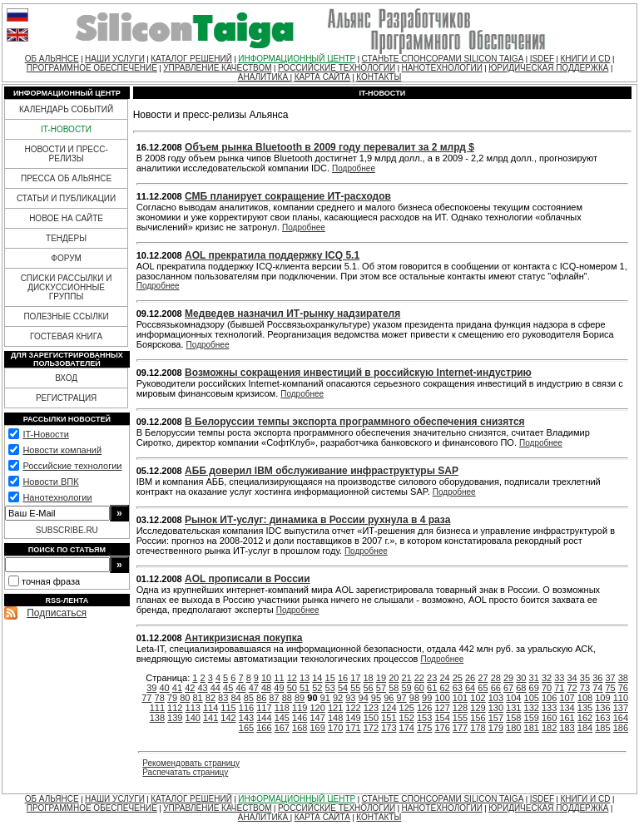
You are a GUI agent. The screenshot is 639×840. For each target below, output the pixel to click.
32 (547, 678)
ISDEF (542, 59)
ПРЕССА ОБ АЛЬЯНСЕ (66, 178)
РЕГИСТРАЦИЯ (66, 398)
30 (521, 678)
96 (389, 698)
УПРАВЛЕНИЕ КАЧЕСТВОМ (217, 68)
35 (585, 678)
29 (508, 678)
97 (401, 698)
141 (211, 718)
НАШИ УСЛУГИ (115, 59)
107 (567, 698)
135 (585, 708)
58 (394, 688)
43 (202, 688)
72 (572, 688)
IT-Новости (45, 434)
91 (325, 698)
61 (432, 688)
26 (470, 678)
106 (549, 698)
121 (335, 708)
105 (532, 698)
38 (623, 678)
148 (335, 718)
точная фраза (51, 581)
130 (496, 708)
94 (364, 698)
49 (279, 688)
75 (610, 688)
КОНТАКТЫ (379, 77)
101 (460, 698)
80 (185, 698)
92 (338, 698)
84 (235, 698)
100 (442, 698)
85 (249, 698)
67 (508, 688)
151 (389, 718)
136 (602, 708)
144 (264, 718)
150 (371, 718)
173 (389, 728)
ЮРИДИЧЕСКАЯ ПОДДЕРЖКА (548, 68)
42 (190, 688)
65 (483, 688)
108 (585, 698)
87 (274, 698)
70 (547, 688)
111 (157, 708)
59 (406, 688)
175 (424, 728)
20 (394, 678)
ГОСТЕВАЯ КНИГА (66, 336)
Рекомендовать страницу (191, 763)
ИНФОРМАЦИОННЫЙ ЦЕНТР (297, 59)
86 (261, 698)
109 (602, 698)
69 (534, 688)
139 (175, 718)
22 (419, 678)
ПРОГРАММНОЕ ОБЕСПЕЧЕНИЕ (92, 68)
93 (350, 698)
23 (432, 678)
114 (211, 708)
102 (478, 698)
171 (353, 728)
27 (483, 678)
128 (460, 708)
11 (279, 678)
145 (282, 718)
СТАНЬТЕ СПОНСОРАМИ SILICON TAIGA (443, 59)
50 (292, 688)
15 (330, 678)
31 (534, 678)
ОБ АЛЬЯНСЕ (52, 59)
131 (513, 708)
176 (442, 728)
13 (305, 678)
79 (172, 698)
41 (177, 688)
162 (585, 718)
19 (381, 678)
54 (343, 688)
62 (444, 688)
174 (407, 728)
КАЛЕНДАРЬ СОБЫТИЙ (66, 109)
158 (513, 718)
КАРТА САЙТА (322, 77)
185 (602, 728)
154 (442, 718)
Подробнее (354, 168)
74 (597, 688)
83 (223, 698)
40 (165, 688)
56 (369, 688)
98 (414, 698)
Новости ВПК (50, 482)
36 (597, 678)
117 (264, 708)
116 (246, 708)
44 (215, 688)
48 (266, 688)
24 (444, 678)
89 (300, 698)
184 (585, 728)
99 (427, 698)
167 (282, 728)
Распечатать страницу (185, 772)
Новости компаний (62, 450)
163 (602, 718)
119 (300, 708)
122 (353, 708)
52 (317, 688)
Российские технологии (72, 466)
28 (496, 678)
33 (559, 678)
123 (371, 708)
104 (513, 698)
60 (419, 688)
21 (406, 678)
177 (460, 728)
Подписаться (57, 613)
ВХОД (66, 378)
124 (389, 708)
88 (287, 698)
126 (424, 708)
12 (292, 678)
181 (532, 728)
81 (197, 698)
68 (521, 688)
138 (157, 718)
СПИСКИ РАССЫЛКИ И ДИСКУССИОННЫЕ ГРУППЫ (67, 287)
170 (335, 728)
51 (305, 688)
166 (264, 728)
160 (549, 718)
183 (567, 728)
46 (240, 688)
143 (246, 718)
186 (621, 728)
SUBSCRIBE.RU (67, 530)
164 (621, 718)
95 (376, 698)
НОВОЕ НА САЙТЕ (66, 218)
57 (381, 688)
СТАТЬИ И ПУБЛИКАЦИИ (66, 198)
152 (407, 718)
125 (407, 708)
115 (228, 708)
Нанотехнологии (57, 497)
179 (496, 728)
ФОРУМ (66, 258)
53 (330, 688)
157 (496, 718)
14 (317, 678)
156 (478, 718)
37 (610, 678)
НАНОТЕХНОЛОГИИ (441, 68)
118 (282, 708)
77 (146, 698)
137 (621, 708)
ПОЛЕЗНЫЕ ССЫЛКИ (66, 316)
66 (496, 688)
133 (549, 708)
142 (228, 718)
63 (458, 688)
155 (460, 718)
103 (496, 698)
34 (572, 678)
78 (160, 698)
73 (585, 688)
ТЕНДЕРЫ (66, 238)
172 (371, 728)
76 (623, 688)
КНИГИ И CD (585, 59)
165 (246, 728)
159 (532, 718)
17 (355, 678)
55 (355, 688)
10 (266, 678)
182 (549, 728)
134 (567, 708)
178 (478, 728)
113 (193, 708)
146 (300, 718)
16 (343, 678)
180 (513, 728)
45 (228, 688)
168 (300, 728)
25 (458, 678)
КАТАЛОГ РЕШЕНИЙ (191, 59)
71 (559, 688)
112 (175, 708)
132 (532, 708)
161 (567, 718)
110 (621, 698)
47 (254, 688)
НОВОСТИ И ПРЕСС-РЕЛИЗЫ (66, 154)
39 (151, 688)
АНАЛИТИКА (264, 77)
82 (211, 698)
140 (193, 718)
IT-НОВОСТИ (66, 129)
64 (470, 688)
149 (353, 718)
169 (317, 728)
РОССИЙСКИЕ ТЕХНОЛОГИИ (337, 68)
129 (478, 708)
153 (424, 718)
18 (369, 678)
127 (442, 708)
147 (317, 718)
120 (317, 708)
